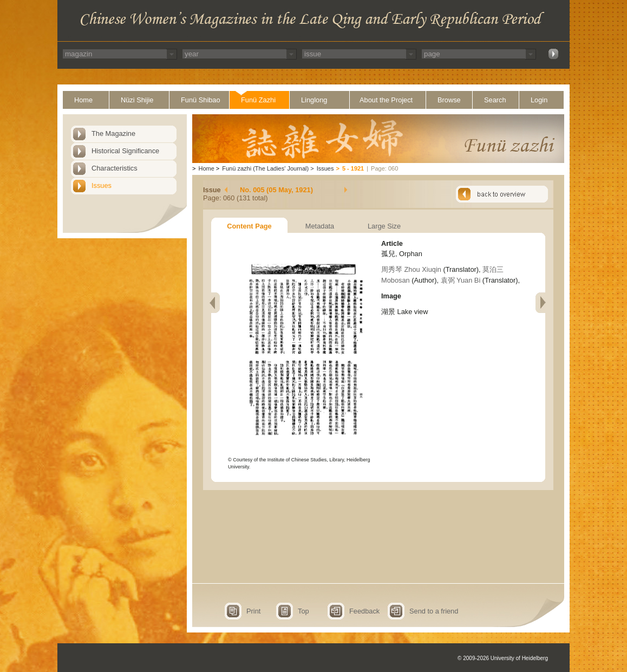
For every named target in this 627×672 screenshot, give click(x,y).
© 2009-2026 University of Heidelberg (503, 658)
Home (83, 100)
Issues (102, 185)
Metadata (320, 226)
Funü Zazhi (258, 100)
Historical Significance (125, 151)
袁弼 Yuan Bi (461, 280)
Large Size (384, 226)
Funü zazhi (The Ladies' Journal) (265, 168)
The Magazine (113, 133)
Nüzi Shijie (137, 100)
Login (539, 100)
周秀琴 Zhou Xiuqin (411, 269)
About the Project (386, 100)
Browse (449, 100)
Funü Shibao (201, 100)
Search (495, 100)
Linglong (314, 100)
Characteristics (115, 168)
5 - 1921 (353, 168)
